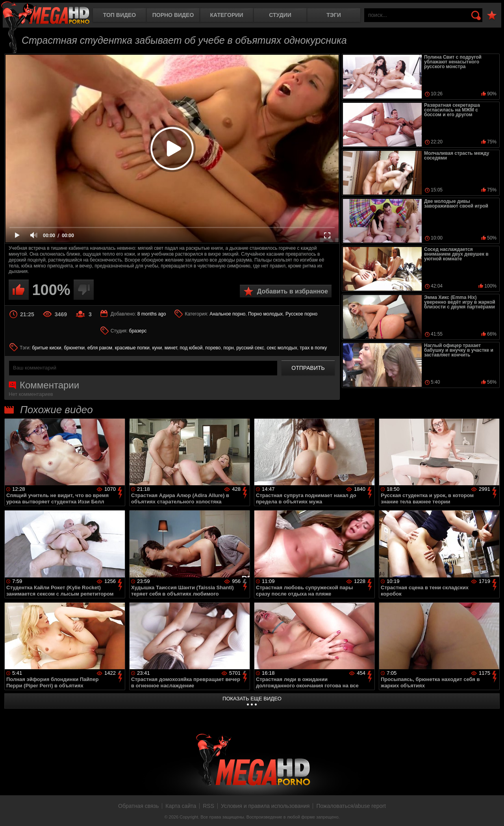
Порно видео (173, 15)
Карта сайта (181, 806)
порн (228, 348)
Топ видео (120, 15)
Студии (280, 15)
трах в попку (313, 348)
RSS (208, 806)
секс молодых (282, 348)
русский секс (250, 348)
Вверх (492, 811)
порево (213, 348)
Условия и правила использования (265, 806)
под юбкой (191, 348)
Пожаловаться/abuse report (351, 806)
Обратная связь (138, 806)
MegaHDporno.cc (45, 14)
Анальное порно (227, 314)
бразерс (138, 331)
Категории (227, 15)
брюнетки (74, 348)
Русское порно (301, 314)
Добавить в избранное (293, 291)
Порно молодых (265, 314)
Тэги (334, 15)
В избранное (492, 16)
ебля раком (100, 348)
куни (157, 348)
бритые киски (46, 348)
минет (171, 348)
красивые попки (132, 348)
